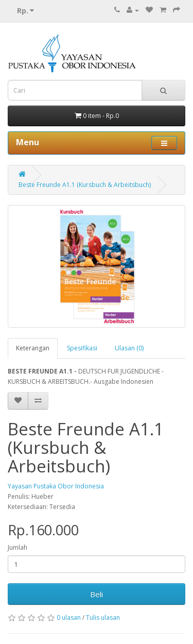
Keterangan (33, 348)
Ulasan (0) (129, 348)
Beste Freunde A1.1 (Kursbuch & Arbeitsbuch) (85, 185)
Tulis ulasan (103, 617)
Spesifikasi (82, 348)
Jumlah (17, 547)
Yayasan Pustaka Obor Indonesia (56, 486)
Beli (97, 594)
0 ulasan (69, 617)
